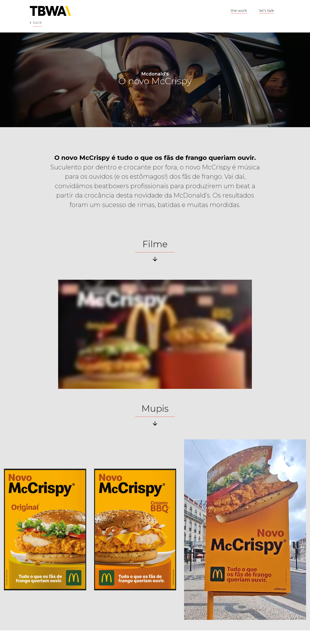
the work (239, 11)
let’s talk (267, 11)
